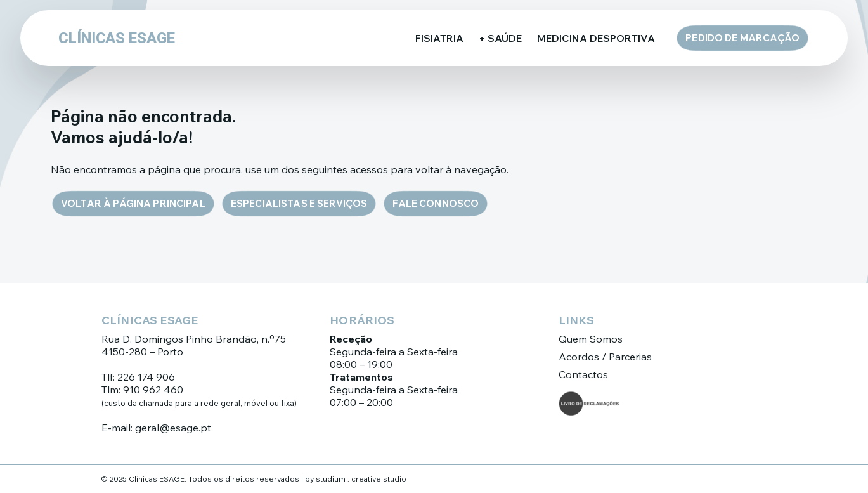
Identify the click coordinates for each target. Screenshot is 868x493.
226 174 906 (146, 377)
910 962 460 (153, 390)
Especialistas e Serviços (299, 203)
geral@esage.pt (173, 428)
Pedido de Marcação (742, 38)
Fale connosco (436, 203)
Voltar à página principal (133, 203)
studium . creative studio (361, 479)
